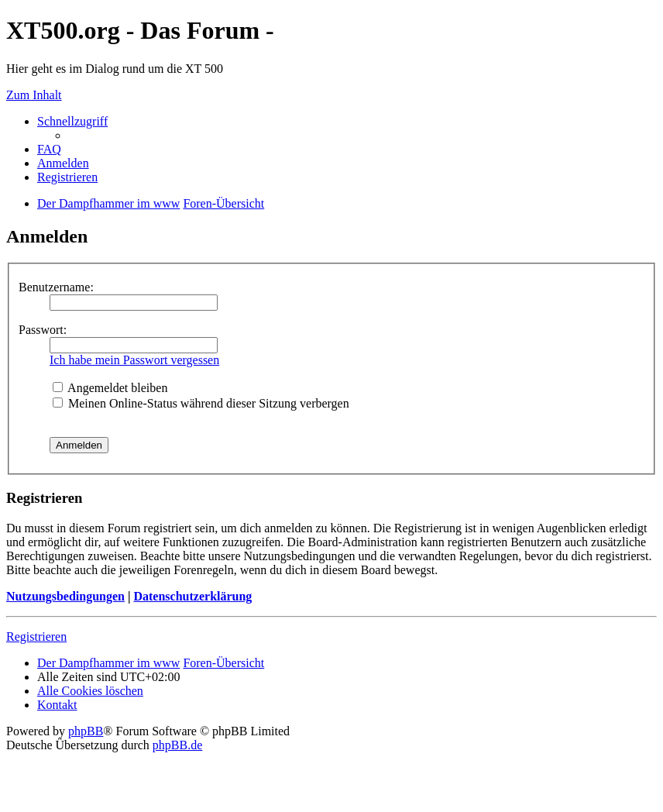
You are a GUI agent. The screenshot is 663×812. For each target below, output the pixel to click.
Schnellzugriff (72, 121)
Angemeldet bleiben (110, 388)
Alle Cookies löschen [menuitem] (90, 691)
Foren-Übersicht (223, 663)
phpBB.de (177, 745)
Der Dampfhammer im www (108, 663)
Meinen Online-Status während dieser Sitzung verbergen (201, 403)
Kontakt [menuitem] (57, 705)
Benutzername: (56, 287)
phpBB (86, 731)
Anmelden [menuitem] (63, 163)
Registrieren (36, 637)
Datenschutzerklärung (192, 596)
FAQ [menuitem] (49, 149)
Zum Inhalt (34, 95)
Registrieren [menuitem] (67, 177)
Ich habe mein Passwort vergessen (134, 360)
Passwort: (43, 330)
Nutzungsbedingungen (65, 596)
